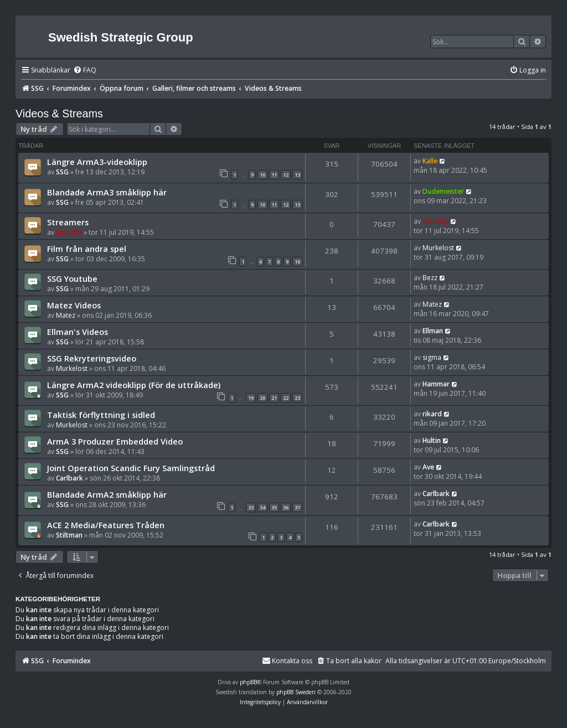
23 (297, 398)
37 (297, 507)
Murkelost (438, 248)
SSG (62, 172)
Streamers (68, 222)
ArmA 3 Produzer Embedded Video (115, 441)
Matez (66, 315)
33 (251, 507)
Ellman (433, 331)
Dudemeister (443, 191)
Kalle (430, 161)
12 (286, 175)
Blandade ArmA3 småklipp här (107, 192)
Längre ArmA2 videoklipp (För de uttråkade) (134, 385)
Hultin (432, 440)
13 (297, 175)
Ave (428, 467)
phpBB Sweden (296, 692)
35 (274, 507)
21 (274, 398)
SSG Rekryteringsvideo (92, 358)
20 (262, 398)
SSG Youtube (72, 278)
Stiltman (69, 535)
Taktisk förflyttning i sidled (101, 415)
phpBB (248, 682)
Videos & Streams (59, 113)
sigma (432, 357)
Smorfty (69, 232)
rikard (432, 414)
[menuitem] (85, 71)
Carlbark (69, 478)
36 (286, 507)
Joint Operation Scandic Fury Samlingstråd (131, 468)
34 (262, 507)
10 (262, 175)
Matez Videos (74, 305)
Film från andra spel (87, 249)
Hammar (436, 384)
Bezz (430, 278)
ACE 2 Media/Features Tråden (106, 525)
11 (274, 175)
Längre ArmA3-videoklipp (97, 162)
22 (286, 398)
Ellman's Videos (78, 332)
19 (251, 398)
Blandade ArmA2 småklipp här (107, 494)
